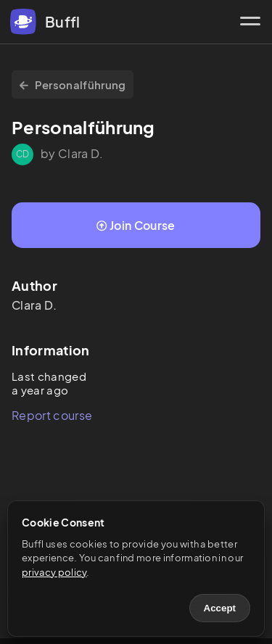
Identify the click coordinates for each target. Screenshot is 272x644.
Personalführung (73, 84)
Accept (220, 608)
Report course (52, 415)
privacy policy (54, 572)
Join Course (136, 225)
